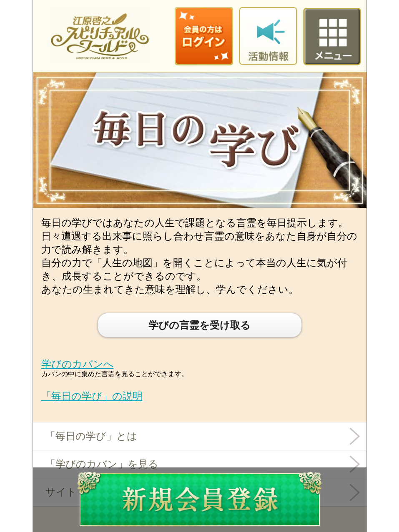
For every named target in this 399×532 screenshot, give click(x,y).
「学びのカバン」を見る (102, 464)
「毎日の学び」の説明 (92, 396)
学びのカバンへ (78, 364)
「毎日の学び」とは (91, 436)
